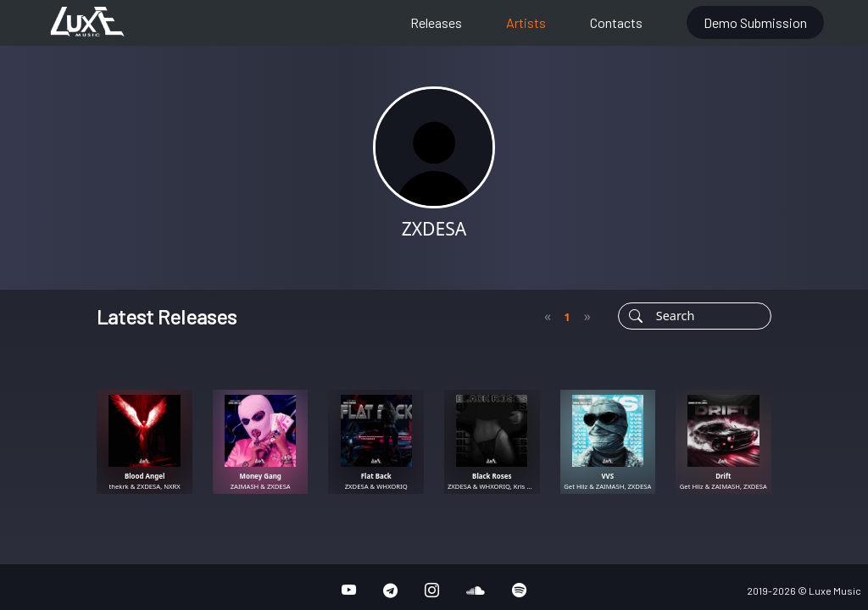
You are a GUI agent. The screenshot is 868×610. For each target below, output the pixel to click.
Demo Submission (755, 22)
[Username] (709, 316)
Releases (436, 22)
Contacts (616, 22)
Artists (526, 22)
